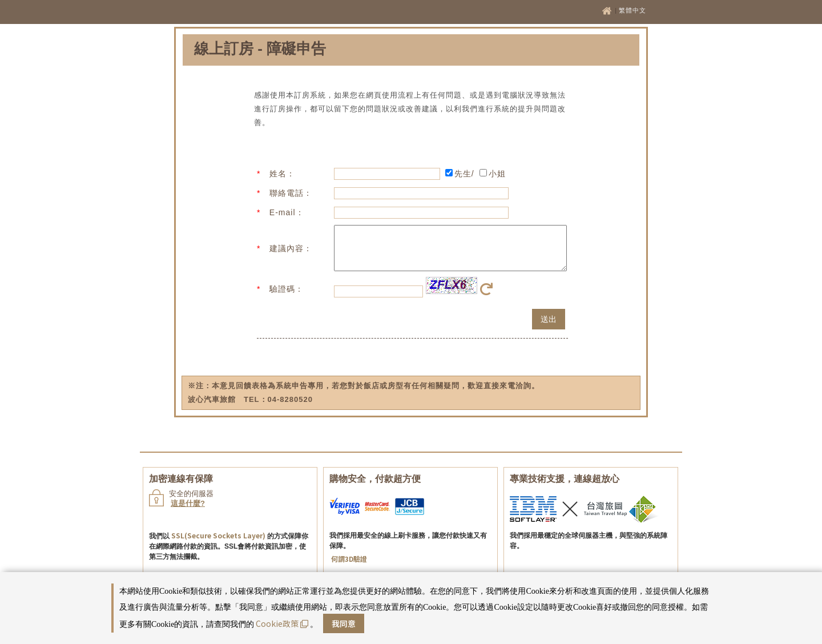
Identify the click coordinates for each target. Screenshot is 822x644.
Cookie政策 (282, 623)
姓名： (282, 174)
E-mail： (287, 212)
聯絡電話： (291, 193)
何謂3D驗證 (349, 567)
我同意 (344, 623)
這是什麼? (188, 512)
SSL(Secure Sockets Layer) (218, 544)
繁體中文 (632, 10)
